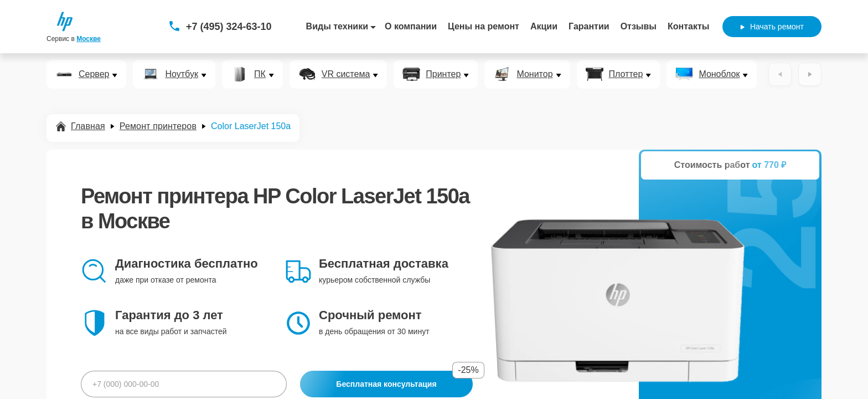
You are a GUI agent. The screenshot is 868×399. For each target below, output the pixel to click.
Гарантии (589, 26)
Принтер (443, 74)
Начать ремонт (772, 27)
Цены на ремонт (484, 26)
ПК (260, 74)
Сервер (94, 74)
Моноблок (719, 74)
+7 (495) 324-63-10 (229, 27)
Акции (544, 26)
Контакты (688, 26)
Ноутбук (181, 74)
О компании (411, 26)
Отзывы (639, 26)
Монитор (534, 74)
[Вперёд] (810, 74)
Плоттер (626, 74)
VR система (346, 74)
